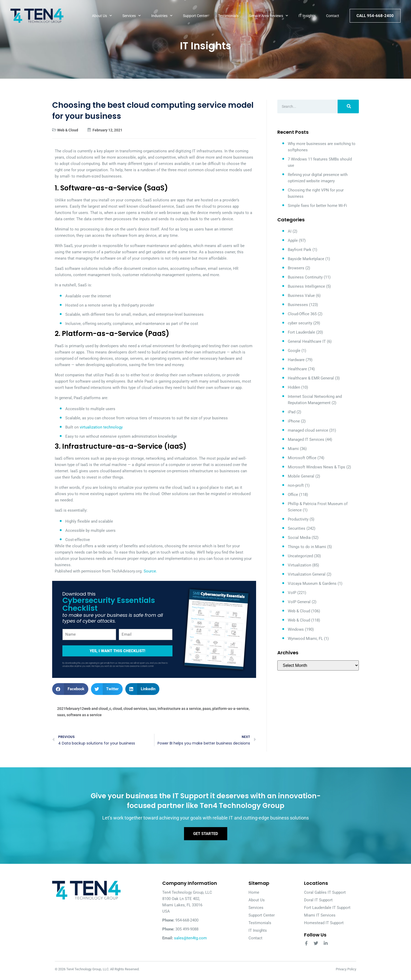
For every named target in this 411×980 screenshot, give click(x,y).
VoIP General (299, 602)
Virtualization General (307, 574)
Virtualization (299, 565)
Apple (293, 240)
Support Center (195, 16)
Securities (297, 528)
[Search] (348, 106)
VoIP (292, 593)
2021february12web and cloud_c (84, 709)
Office (293, 495)
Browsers (296, 268)
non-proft (296, 485)
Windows (296, 629)
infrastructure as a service (179, 709)
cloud (117, 709)
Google (294, 351)
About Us (102, 16)
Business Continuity (305, 277)
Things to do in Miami (307, 547)
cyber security (300, 323)
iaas (152, 709)
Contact (333, 16)
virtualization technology (101, 427)
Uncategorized (300, 556)
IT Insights (307, 16)
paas (207, 709)
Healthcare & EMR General (311, 378)
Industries (162, 16)
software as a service (84, 715)
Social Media (299, 538)
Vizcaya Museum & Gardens (312, 583)
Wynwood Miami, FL (305, 639)
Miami (293, 449)
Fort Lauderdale (301, 332)
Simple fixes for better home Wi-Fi (317, 206)
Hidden (294, 387)
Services (132, 16)
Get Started (206, 836)
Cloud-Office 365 (302, 314)
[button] (70, 689)
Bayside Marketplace (306, 259)
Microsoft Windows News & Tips (317, 467)
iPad (292, 412)
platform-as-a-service (231, 709)
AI (290, 231)
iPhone (294, 421)
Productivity (298, 519)
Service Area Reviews (269, 16)
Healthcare (297, 369)
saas (61, 715)
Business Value (301, 296)
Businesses (298, 305)
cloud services (135, 709)
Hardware (296, 360)
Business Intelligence (306, 286)
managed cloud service (308, 430)
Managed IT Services (306, 440)
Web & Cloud (68, 130)
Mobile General (301, 476)
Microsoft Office (302, 458)
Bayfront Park (300, 250)
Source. (150, 571)
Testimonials (228, 16)
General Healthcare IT (307, 341)
